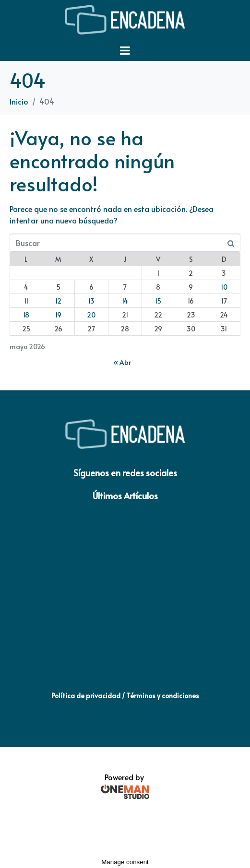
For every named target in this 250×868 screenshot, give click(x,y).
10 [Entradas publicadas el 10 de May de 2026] (224, 287)
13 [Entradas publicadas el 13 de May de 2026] (91, 301)
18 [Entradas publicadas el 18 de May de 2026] (26, 315)
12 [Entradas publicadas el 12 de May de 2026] (58, 301)
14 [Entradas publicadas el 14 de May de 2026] (125, 301)
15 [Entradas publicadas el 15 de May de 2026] (158, 301)
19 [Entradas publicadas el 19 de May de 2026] (58, 315)
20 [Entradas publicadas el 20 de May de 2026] (91, 315)
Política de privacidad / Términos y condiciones (125, 696)
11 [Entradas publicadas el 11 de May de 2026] (26, 301)
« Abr (122, 362)
